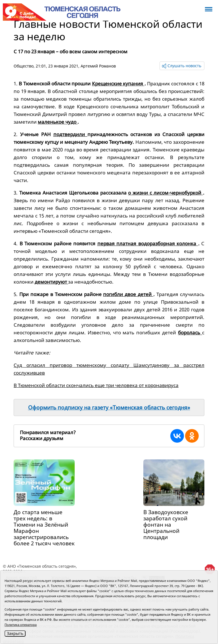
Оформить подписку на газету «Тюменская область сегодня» (109, 407)
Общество (24, 66)
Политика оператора (21, 625)
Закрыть (15, 633)
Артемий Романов (98, 66)
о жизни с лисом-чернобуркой (165, 193)
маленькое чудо (58, 122)
